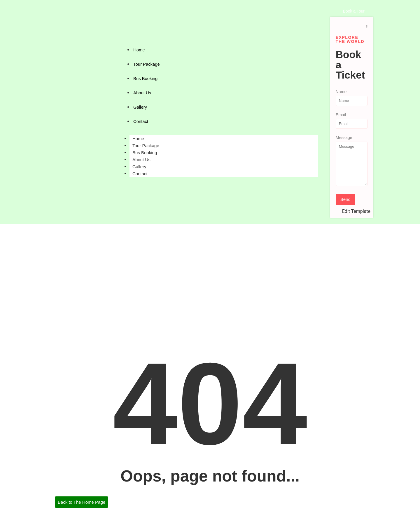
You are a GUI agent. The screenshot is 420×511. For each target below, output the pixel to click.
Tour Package (147, 64)
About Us (142, 93)
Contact (141, 121)
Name (341, 92)
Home (139, 50)
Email (341, 115)
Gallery (140, 107)
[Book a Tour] (354, 11)
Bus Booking (146, 78)
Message (344, 138)
